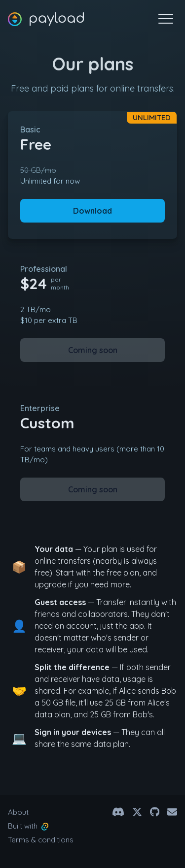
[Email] (172, 812)
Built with (28, 826)
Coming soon (93, 350)
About (18, 812)
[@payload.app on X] (137, 812)
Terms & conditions (41, 840)
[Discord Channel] (118, 812)
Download (92, 211)
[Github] (155, 812)
